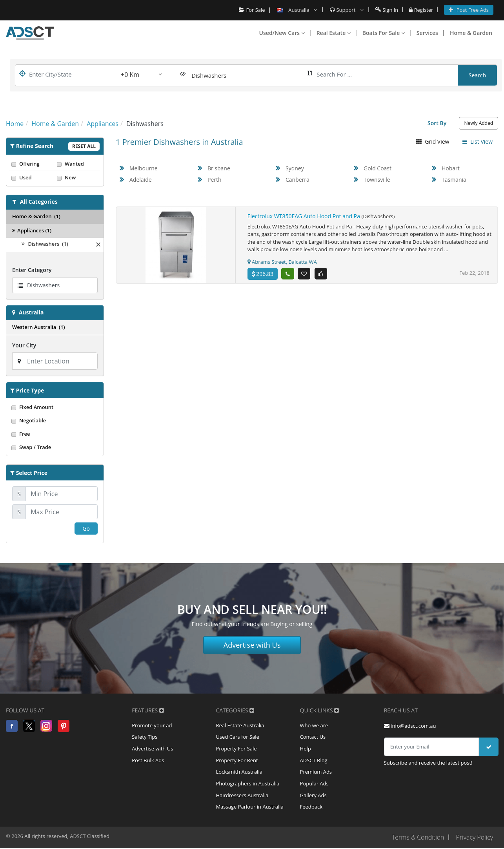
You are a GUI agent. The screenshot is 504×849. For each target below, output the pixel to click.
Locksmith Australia (239, 773)
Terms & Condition (417, 838)
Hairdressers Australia (242, 796)
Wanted (78, 164)
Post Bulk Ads (148, 761)
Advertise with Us (252, 645)
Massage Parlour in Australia (249, 808)
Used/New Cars (282, 33)
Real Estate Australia (240, 726)
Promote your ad (152, 726)
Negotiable (55, 420)
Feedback (311, 808)
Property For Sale (236, 749)
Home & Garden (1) (36, 216)
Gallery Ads (313, 796)
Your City (24, 345)
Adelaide (141, 180)
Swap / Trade (55, 447)
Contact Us (313, 738)
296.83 (263, 274)
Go (86, 529)
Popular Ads (314, 785)
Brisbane (219, 168)
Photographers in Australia (247, 785)
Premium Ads (316, 773)
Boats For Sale (384, 33)
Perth (215, 180)
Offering (32, 164)
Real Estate (334, 33)
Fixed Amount (55, 407)
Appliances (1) (32, 230)
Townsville (377, 180)
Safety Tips (145, 738)
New (78, 177)
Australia (31, 312)
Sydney (295, 168)
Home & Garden (471, 33)
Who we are (314, 726)
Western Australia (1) (39, 327)
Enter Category (32, 270)
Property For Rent (237, 761)
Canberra (297, 180)
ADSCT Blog (314, 761)
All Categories (39, 202)
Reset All (84, 146)
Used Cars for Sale (237, 738)
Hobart (451, 168)
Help (306, 749)
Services (427, 33)
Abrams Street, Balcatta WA (282, 262)
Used (32, 177)
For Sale (252, 10)
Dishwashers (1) (45, 244)
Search (477, 75)
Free (55, 434)
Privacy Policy (474, 838)
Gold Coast (378, 168)
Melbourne (144, 168)
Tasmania (454, 180)
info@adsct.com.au (410, 726)
